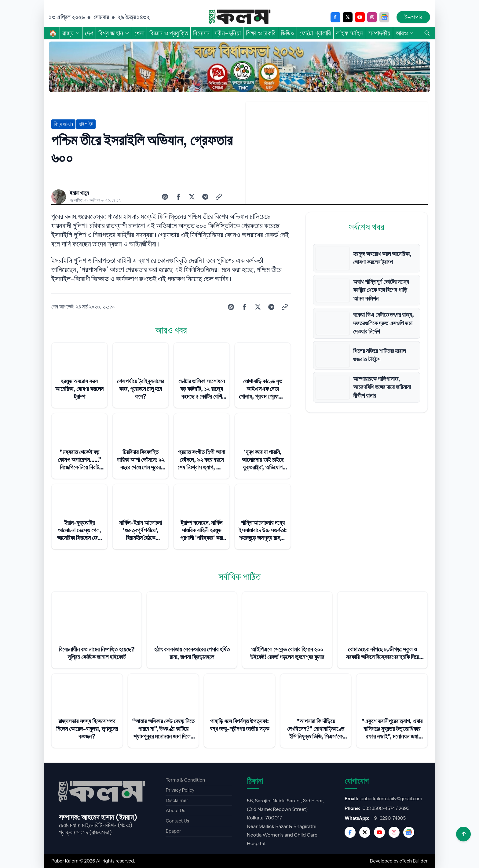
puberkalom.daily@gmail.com (391, 799)
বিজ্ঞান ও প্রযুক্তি (169, 33)
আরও (405, 33)
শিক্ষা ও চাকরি (261, 33)
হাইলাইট (86, 124)
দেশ (89, 33)
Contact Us (177, 821)
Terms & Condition (185, 780)
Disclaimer (177, 800)
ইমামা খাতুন (79, 193)
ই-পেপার (413, 17)
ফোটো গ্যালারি (315, 33)
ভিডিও (288, 33)
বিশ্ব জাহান (114, 33)
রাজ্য (71, 33)
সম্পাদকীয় (380, 33)
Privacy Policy (180, 790)
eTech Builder (414, 861)
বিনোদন (201, 33)
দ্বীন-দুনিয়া (228, 33)
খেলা (139, 33)
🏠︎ (53, 33)
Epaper (173, 831)
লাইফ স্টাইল (350, 33)
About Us (175, 810)
